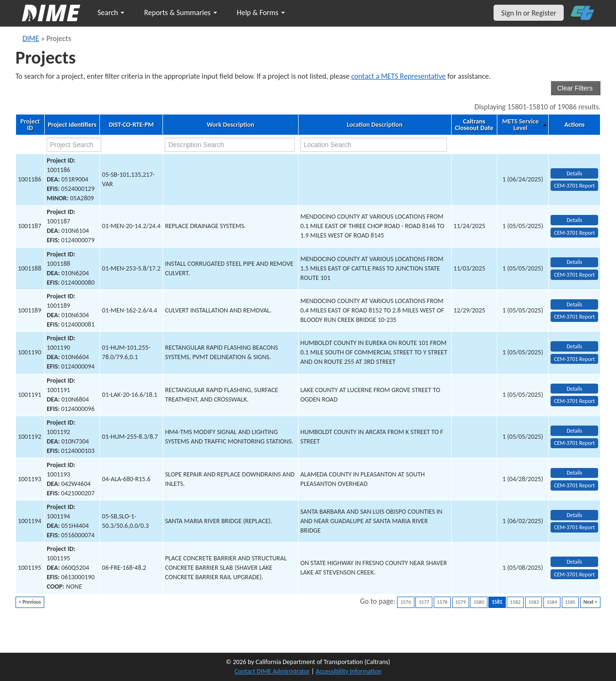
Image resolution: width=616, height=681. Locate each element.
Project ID (30, 125)
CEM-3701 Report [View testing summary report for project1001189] (575, 317)
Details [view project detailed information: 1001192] (574, 431)
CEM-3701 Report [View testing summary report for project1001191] (575, 401)
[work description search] (230, 145)
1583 (534, 602)
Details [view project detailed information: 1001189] (574, 304)
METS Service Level (520, 125)
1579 (461, 602)
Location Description (375, 125)
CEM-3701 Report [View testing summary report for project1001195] (575, 574)
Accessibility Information (349, 671)
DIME (31, 38)
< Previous (30, 602)
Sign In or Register (529, 13)
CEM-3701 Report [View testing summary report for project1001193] (575, 485)
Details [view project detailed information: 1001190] (574, 346)
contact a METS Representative (399, 76)
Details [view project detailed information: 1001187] (574, 220)
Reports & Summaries (181, 12)
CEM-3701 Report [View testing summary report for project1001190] (575, 359)
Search (111, 12)
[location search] (374, 145)
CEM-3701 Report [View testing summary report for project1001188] (575, 275)
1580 (478, 602)
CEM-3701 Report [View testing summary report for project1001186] (575, 186)
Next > (590, 602)
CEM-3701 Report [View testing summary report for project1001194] (575, 527)
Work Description (231, 125)
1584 (552, 602)
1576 (405, 602)
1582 (515, 602)
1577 (424, 602)
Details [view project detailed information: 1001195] (574, 562)
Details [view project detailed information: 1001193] (574, 473)
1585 (570, 602)
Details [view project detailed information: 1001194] (574, 515)
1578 (442, 602)
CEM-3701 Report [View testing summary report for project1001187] (575, 233)
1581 (497, 602)
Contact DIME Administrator (272, 671)
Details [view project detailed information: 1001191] (574, 389)
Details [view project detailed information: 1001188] (574, 262)
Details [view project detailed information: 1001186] (574, 173)
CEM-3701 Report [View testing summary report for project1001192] (575, 443)
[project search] (74, 145)
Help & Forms (261, 12)
